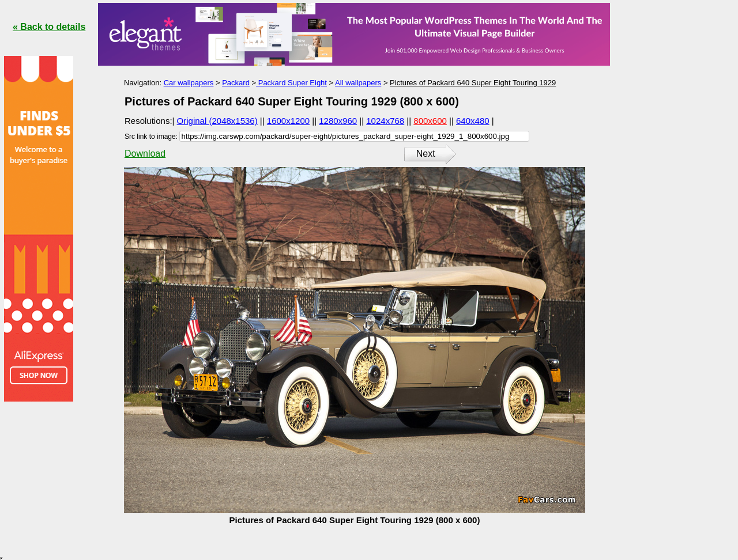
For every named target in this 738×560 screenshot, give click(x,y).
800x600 (430, 121)
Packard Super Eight (291, 83)
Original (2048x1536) (217, 121)
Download (145, 154)
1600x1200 (288, 121)
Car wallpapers (189, 83)
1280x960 (338, 121)
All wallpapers (358, 83)
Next (426, 154)
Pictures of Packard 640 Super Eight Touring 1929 (473, 83)
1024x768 (385, 121)
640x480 (473, 121)
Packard (236, 83)
